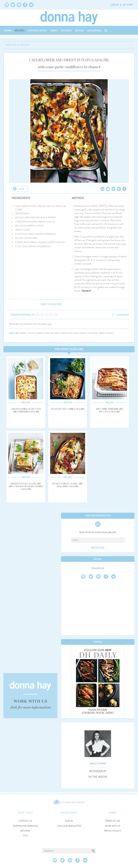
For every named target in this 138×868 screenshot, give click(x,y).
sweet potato (106, 333)
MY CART (128, 5)
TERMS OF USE (113, 821)
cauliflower (35, 333)
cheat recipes (51, 333)
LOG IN (115, 5)
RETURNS (25, 831)
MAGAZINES (94, 30)
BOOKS (80, 30)
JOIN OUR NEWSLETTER (69, 826)
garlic (83, 333)
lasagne (93, 333)
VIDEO (54, 30)
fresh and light (69, 333)
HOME (8, 30)
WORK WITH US (113, 826)
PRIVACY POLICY (113, 831)
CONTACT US (25, 821)
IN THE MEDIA (98, 777)
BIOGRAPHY (98, 771)
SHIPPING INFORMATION (25, 826)
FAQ (25, 836)
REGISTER (98, 548)
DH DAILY (66, 30)
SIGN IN (69, 821)
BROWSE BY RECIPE (18, 45)
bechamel (21, 333)
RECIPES (20, 30)
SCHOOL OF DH (37, 30)
